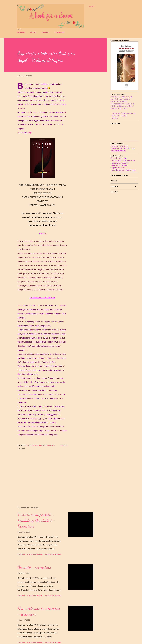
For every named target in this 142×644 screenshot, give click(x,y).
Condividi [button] (64, 445)
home (42, 445)
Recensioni (45, 32)
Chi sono (33, 32)
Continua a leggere (53, 554)
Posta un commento (35, 554)
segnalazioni (50, 445)
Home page (21, 32)
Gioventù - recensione (34, 567)
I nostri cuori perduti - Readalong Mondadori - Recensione (36, 520)
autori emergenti (33, 445)
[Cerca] (91, 6)
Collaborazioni (59, 32)
